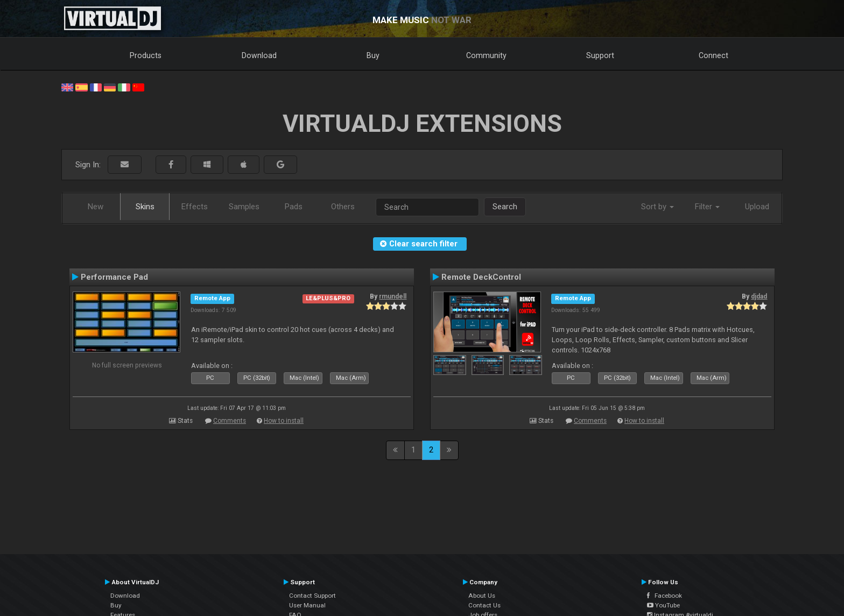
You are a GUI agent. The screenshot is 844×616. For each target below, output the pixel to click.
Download (259, 55)
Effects (195, 207)
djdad (759, 296)
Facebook (664, 596)
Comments (230, 421)
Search (505, 207)
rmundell (393, 296)
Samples (244, 207)
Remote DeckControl (481, 277)
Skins (145, 207)
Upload (757, 207)
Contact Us (484, 605)
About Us (482, 596)
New (96, 207)
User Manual (307, 605)
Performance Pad (114, 277)
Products (146, 55)
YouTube (663, 605)
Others (343, 207)
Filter (707, 207)
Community (486, 55)
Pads (294, 207)
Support (600, 55)
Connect (713, 55)
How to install (284, 421)
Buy (373, 55)
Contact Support (312, 596)
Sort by (657, 207)
